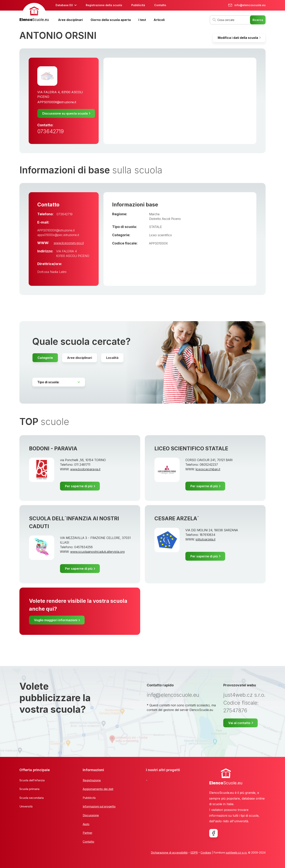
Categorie (45, 358)
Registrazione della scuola (104, 5)
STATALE (155, 227)
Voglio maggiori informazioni (56, 620)
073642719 (51, 131)
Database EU (64, 5)
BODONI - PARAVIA (53, 449)
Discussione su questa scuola (65, 113)
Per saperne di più (79, 486)
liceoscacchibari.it (208, 469)
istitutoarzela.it (205, 539)
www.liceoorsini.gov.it (69, 243)
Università (26, 806)
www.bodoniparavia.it (85, 469)
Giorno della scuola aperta (111, 20)
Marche (154, 214)
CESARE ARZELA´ (177, 518)
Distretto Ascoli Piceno (165, 219)
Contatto (160, 5)
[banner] (34, 13)
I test (142, 20)
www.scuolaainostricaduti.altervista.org (97, 552)
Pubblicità (138, 5)
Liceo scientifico (160, 235)
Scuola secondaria (32, 798)
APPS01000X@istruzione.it (57, 102)
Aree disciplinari (70, 20)
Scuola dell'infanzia (32, 780)
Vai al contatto (239, 723)
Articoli (159, 20)
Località (112, 358)
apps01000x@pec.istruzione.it (58, 235)
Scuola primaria (29, 789)
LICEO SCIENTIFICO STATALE (191, 449)
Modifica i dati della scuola (238, 38)
